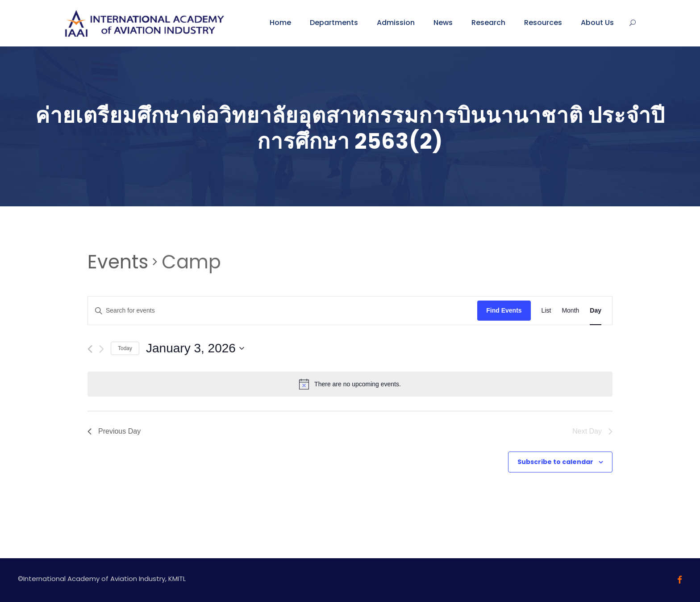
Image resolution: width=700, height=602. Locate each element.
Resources (543, 23)
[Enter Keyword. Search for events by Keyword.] (283, 311)
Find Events (504, 310)
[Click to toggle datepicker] (195, 348)
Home (280, 23)
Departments (334, 23)
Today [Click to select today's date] (125, 348)
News (443, 23)
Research (488, 23)
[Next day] (102, 349)
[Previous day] (90, 349)
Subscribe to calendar (555, 462)
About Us (597, 23)
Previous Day (114, 431)
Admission (396, 23)
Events (118, 262)
